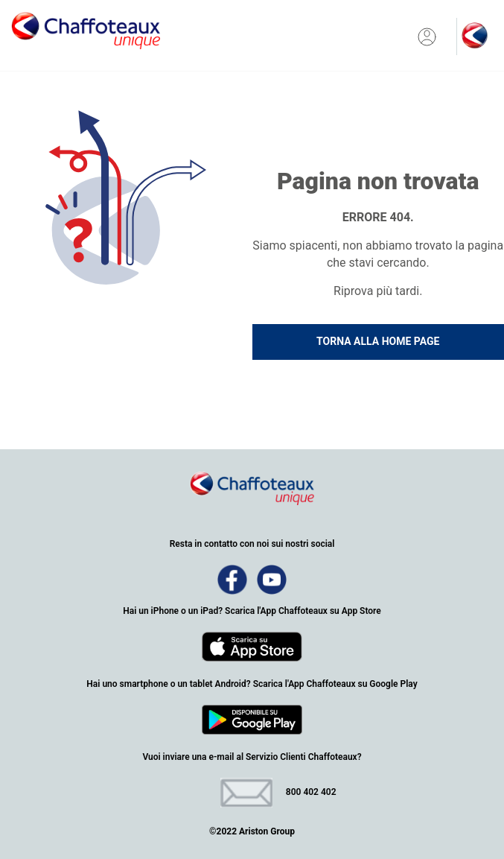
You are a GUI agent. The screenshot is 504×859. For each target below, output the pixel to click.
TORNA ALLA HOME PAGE (378, 341)
